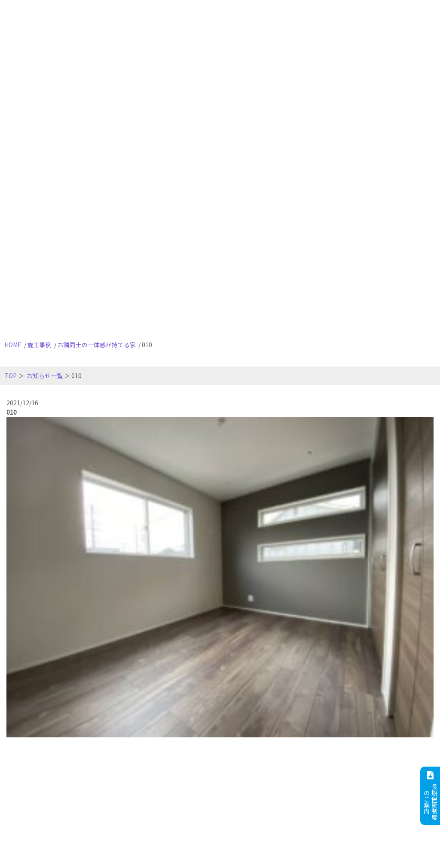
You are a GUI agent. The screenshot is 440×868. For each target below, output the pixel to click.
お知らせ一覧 (45, 376)
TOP (11, 376)
